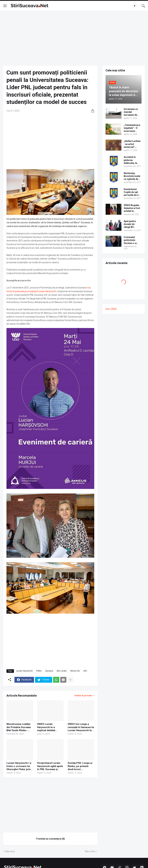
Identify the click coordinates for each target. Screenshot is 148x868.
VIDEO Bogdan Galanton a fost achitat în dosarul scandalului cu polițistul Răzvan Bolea (133, 208)
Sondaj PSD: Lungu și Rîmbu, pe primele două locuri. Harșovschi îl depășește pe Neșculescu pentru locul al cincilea (80, 766)
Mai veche (90, 851)
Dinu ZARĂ (111, 309)
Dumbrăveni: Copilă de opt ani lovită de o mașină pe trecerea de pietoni (131, 192)
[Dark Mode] (136, 6)
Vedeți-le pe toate (83, 696)
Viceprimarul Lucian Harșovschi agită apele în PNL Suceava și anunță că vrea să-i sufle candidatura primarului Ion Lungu (50, 766)
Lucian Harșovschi (24, 671)
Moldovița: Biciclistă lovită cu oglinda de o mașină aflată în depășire (132, 176)
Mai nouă (10, 851)
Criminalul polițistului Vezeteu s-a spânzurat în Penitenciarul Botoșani (131, 240)
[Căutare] (143, 6)
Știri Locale (62, 671)
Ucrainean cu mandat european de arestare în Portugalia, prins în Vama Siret (131, 112)
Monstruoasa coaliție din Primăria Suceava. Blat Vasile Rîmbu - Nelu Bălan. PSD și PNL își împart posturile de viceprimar (19, 727)
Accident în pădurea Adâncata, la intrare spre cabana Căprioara (130, 160)
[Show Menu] (5, 6)
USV (85, 671)
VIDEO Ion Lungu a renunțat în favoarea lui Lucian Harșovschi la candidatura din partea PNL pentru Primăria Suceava (81, 727)
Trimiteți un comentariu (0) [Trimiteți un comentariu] (50, 839)
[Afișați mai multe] (70, 680)
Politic (39, 671)
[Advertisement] (74, 38)
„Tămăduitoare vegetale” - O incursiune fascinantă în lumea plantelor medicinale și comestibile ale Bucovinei (132, 128)
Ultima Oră (75, 671)
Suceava (49, 671)
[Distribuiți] (91, 111)
